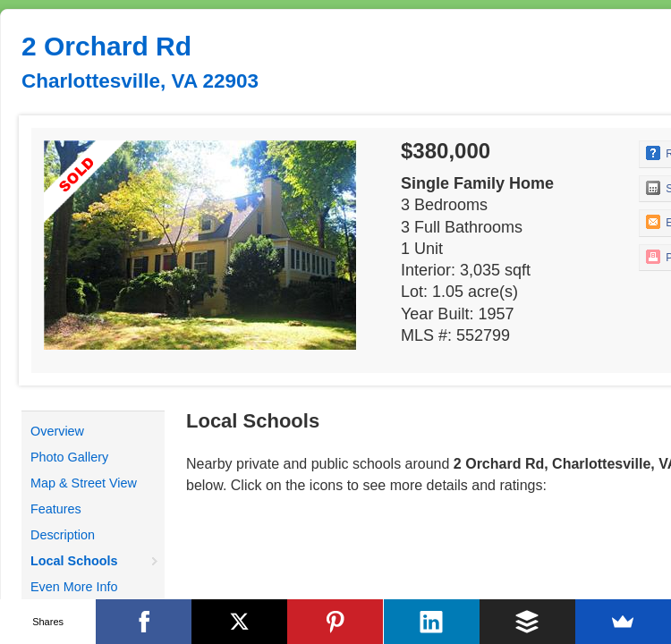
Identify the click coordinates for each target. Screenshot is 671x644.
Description (63, 535)
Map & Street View (84, 483)
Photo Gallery (69, 457)
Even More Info (74, 587)
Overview (57, 431)
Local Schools (74, 561)
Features (56, 509)
